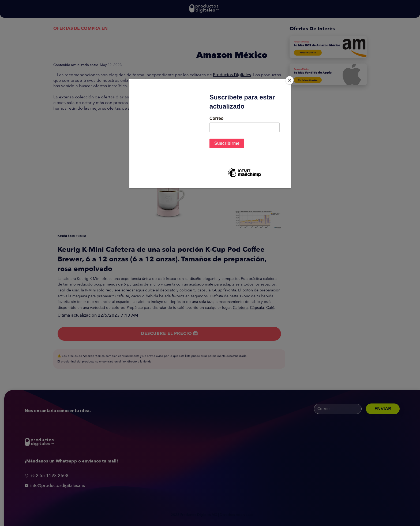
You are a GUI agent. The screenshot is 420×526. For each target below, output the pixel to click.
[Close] (290, 80)
